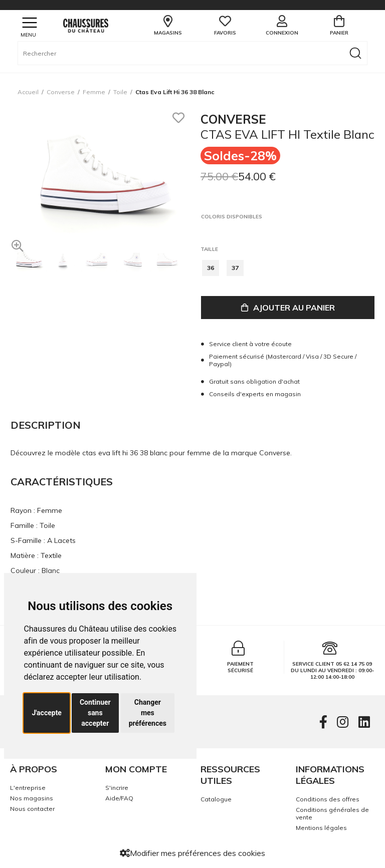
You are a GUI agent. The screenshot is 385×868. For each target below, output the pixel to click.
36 (211, 268)
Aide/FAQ (119, 798)
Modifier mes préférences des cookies (192, 853)
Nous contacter (32, 809)
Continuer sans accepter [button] (95, 713)
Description (46, 425)
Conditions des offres (328, 799)
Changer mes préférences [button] (148, 713)
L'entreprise (28, 788)
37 (235, 268)
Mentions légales (321, 828)
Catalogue (216, 799)
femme (94, 92)
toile (120, 92)
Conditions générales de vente (332, 813)
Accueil (28, 92)
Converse (61, 92)
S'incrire (117, 788)
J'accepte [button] (47, 713)
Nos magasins (32, 798)
